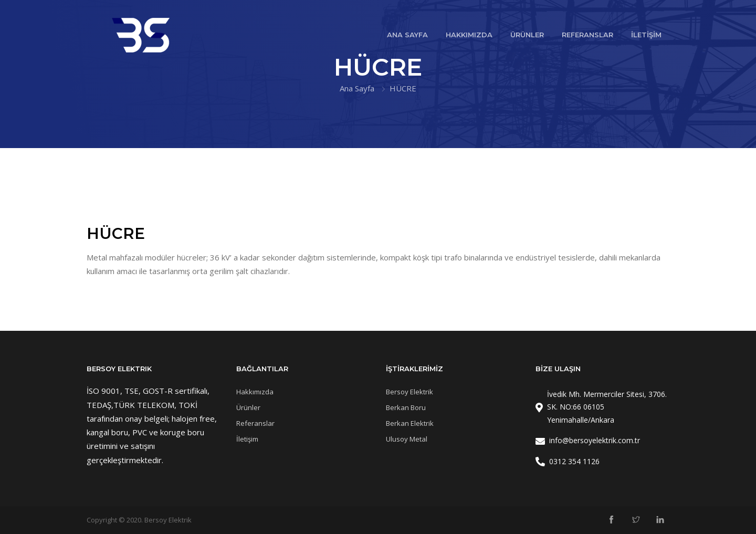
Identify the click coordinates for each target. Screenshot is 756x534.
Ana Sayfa (357, 88)
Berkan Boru (406, 407)
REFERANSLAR (587, 35)
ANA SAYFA (407, 35)
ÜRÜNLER (527, 35)
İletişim (247, 439)
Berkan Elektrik (410, 423)
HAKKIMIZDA (469, 35)
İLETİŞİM (646, 35)
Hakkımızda (255, 392)
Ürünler (248, 407)
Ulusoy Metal (407, 439)
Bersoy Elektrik (409, 392)
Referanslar (255, 423)
